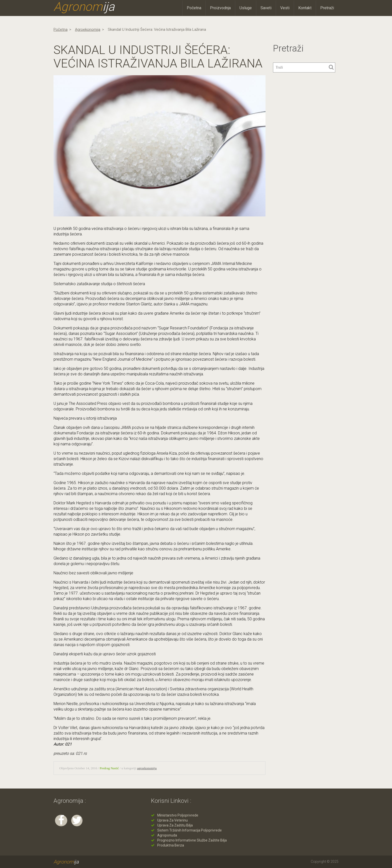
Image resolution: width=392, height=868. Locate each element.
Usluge (246, 8)
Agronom (84, 7)
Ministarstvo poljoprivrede (178, 815)
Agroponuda (167, 835)
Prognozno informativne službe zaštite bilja (192, 840)
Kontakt (305, 8)
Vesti (285, 8)
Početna (194, 8)
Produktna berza (171, 845)
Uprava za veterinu (172, 820)
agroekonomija (88, 29)
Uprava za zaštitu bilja (175, 825)
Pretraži (327, 8)
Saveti (266, 8)
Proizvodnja (220, 8)
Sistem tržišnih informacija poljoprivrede (189, 830)
